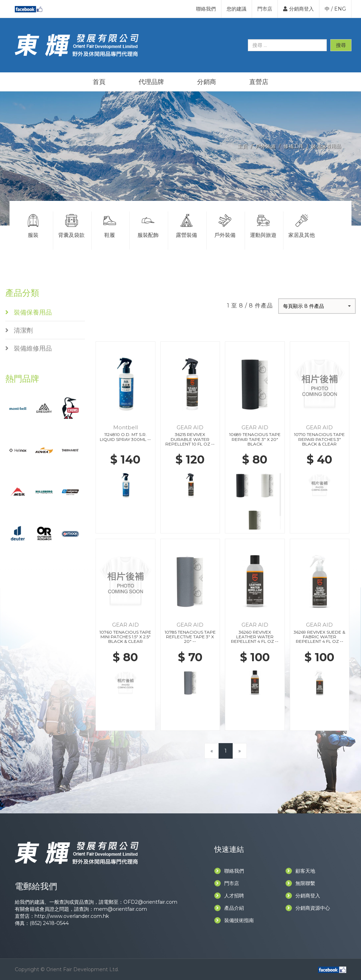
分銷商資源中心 (308, 908)
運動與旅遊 (263, 225)
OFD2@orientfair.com (150, 902)
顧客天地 (300, 871)
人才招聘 (229, 896)
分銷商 (207, 82)
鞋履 (110, 225)
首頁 (99, 82)
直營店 (259, 82)
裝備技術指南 (234, 920)
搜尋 (341, 45)
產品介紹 (229, 908)
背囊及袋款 (72, 225)
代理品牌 (151, 82)
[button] (317, 306)
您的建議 (237, 9)
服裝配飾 (148, 225)
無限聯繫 (300, 883)
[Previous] (212, 751)
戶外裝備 (265, 146)
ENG (340, 9)
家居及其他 (302, 225)
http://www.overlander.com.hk (72, 916)
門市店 (265, 9)
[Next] (240, 751)
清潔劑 (19, 330)
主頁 (243, 146)
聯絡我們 (206, 9)
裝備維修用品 (29, 348)
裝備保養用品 (326, 146)
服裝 (33, 225)
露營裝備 (186, 225)
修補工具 (293, 146)
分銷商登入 (298, 9)
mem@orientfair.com (120, 909)
